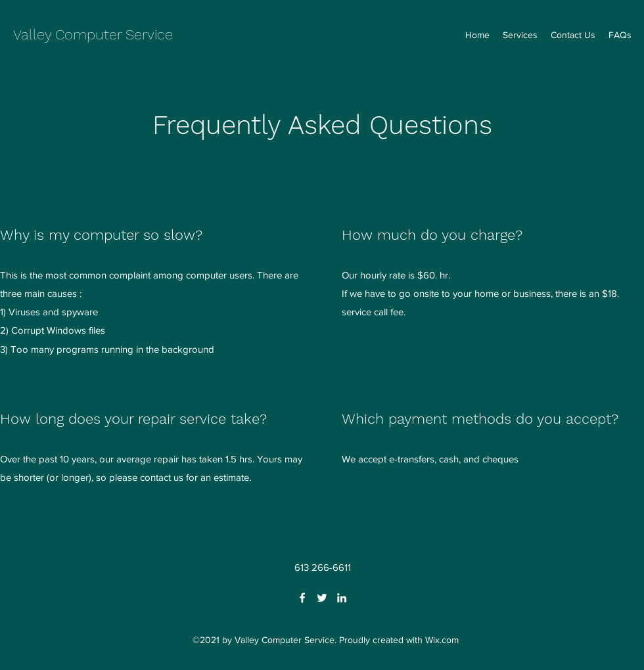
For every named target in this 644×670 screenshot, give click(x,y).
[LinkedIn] (342, 598)
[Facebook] (302, 598)
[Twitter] (322, 598)
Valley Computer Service (93, 34)
